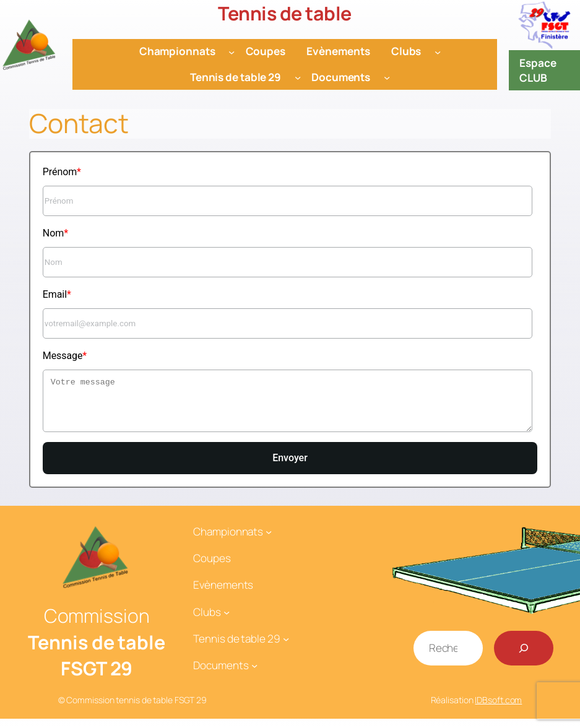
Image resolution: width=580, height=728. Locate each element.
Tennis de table (285, 13)
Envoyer (290, 467)
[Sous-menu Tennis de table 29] (298, 77)
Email (55, 294)
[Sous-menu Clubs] (438, 51)
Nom (53, 233)
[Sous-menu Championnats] (232, 51)
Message (63, 356)
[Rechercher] (524, 657)
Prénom (60, 172)
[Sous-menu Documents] (387, 77)
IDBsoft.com (498, 709)
